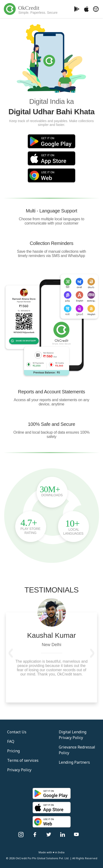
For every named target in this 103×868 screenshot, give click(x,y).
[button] (11, 653)
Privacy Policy (19, 770)
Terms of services (23, 760)
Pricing (13, 751)
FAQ (11, 741)
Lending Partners (74, 762)
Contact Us (17, 732)
